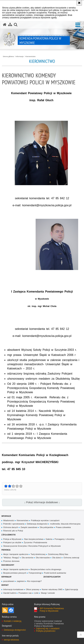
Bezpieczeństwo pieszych (15, 573)
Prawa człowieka (63, 527)
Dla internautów (43, 558)
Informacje (20, 56)
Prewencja (6, 550)
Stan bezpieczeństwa (34, 539)
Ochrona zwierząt (71, 558)
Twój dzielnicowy (38, 554)
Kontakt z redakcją (12, 621)
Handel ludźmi (10, 593)
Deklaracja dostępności (37, 524)
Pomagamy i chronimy (65, 539)
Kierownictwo (30, 56)
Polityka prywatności (46, 631)
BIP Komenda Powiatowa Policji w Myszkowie (52, 610)
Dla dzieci (57, 558)
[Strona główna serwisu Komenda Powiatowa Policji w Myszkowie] (5, 25)
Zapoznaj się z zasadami (48, 629)
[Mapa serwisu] (10, 25)
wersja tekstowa (11, 640)
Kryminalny (6, 577)
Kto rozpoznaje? (34, 581)
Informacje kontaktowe (13, 589)
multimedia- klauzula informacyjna (65, 524)
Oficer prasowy (33, 589)
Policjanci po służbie (12, 542)
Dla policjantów (46, 527)
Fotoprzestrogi (35, 573)
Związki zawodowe (29, 527)
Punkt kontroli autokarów (55, 573)
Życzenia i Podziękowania (36, 542)
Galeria (49, 539)
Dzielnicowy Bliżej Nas (58, 554)
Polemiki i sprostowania (14, 524)
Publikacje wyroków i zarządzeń (45, 520)
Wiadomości (9, 520)
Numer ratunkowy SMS (52, 589)
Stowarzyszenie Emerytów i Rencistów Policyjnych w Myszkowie (32, 546)
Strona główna (8, 56)
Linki (36, 593)
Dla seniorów (27, 558)
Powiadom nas (25, 593)
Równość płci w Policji (13, 531)
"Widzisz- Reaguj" (11, 558)
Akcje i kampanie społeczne (16, 554)
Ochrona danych (11, 527)
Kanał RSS (5, 610)
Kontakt (5, 585)
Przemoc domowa (11, 561)
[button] (78, 25)
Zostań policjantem (52, 577)
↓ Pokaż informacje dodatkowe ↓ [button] (42, 502)
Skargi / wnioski (48, 593)
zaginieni (21, 581)
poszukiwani (9, 581)
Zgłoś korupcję (72, 589)
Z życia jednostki (9, 535)
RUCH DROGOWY (8, 565)
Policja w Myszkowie (12, 539)
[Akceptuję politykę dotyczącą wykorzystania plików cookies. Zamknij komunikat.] (79, 3)
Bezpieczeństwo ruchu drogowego (46, 569)
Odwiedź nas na (11, 610)
